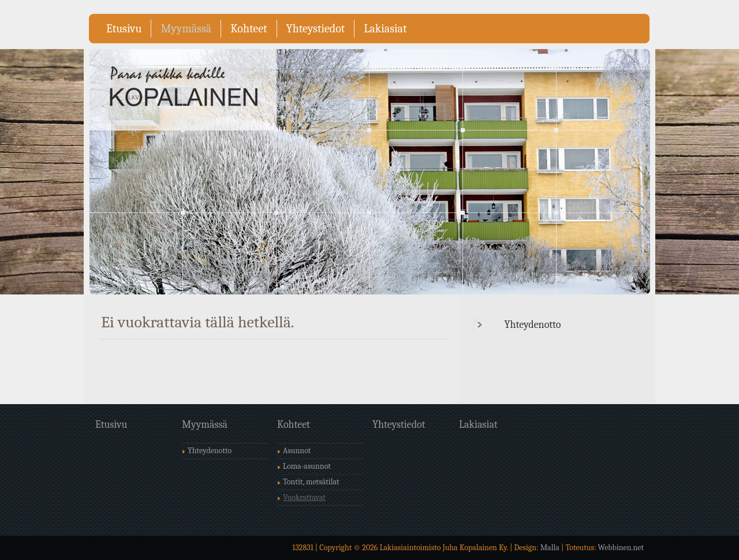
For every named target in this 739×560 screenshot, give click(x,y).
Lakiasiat (385, 29)
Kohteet (249, 29)
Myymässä (186, 29)
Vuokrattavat (304, 497)
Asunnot (297, 451)
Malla (550, 548)
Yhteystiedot (316, 29)
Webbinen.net (621, 548)
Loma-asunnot (307, 466)
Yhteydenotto (533, 325)
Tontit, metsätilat (311, 482)
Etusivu (124, 29)
